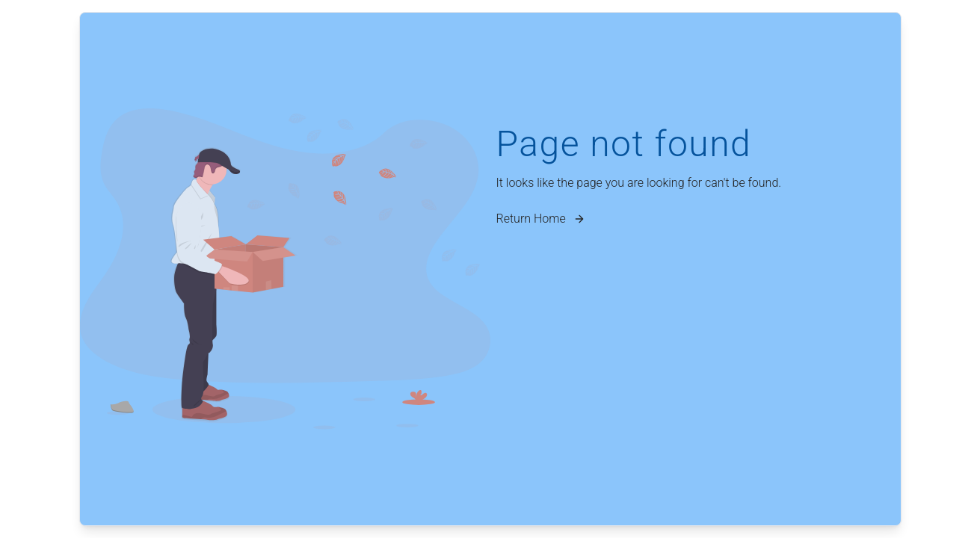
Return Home (542, 219)
